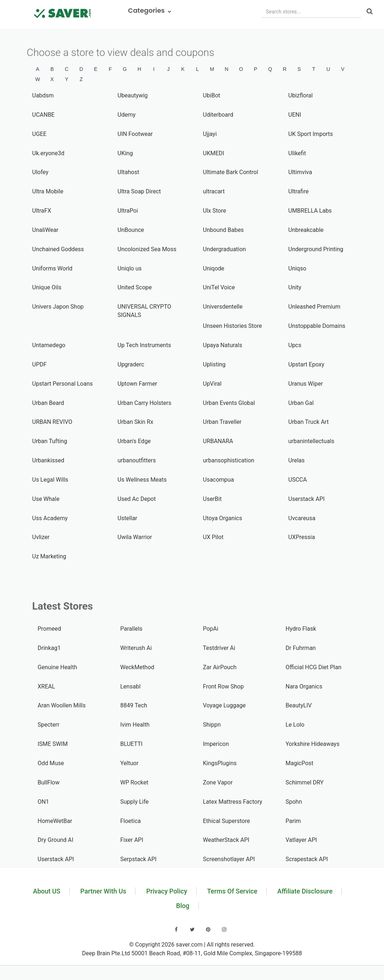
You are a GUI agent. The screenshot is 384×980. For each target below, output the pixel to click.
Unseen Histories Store (233, 326)
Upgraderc (131, 364)
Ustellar (128, 518)
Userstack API (307, 499)
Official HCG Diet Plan (314, 667)
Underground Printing (316, 249)
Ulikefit (297, 153)
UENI (295, 115)
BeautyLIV (299, 705)
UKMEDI (214, 153)
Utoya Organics (223, 518)
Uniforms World (52, 268)
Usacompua (219, 480)
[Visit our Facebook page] (176, 929)
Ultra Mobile (48, 191)
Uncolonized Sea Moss (147, 249)
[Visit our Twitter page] (192, 929)
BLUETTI (131, 744)
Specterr (49, 725)
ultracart (214, 191)
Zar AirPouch (220, 667)
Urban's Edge (134, 441)
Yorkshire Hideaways (312, 744)
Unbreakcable (306, 230)
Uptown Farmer (138, 384)
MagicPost (300, 763)
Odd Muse (51, 763)
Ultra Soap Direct (139, 191)
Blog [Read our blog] (183, 906)
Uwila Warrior (135, 537)
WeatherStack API (226, 840)
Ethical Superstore (227, 821)
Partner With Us (103, 891)
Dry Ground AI (56, 840)
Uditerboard (218, 115)
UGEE (39, 134)
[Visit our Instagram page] (224, 929)
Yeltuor (129, 763)
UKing (125, 153)
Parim (293, 821)
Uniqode (214, 268)
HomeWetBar (55, 821)
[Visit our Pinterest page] (208, 929)
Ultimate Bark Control (231, 172)
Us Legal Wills (50, 480)
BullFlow (49, 782)
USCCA (298, 480)
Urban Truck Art (309, 422)
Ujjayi (210, 134)
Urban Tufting (50, 441)
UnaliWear (45, 230)
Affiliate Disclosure (305, 891)
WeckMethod (137, 667)
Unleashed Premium (314, 307)
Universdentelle (223, 307)
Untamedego (49, 345)
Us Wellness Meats (142, 480)
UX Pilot (213, 537)
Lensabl (130, 686)
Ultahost (129, 172)
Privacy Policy (167, 891)
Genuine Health (58, 667)
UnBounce (131, 230)
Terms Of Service (232, 891)
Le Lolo (295, 725)
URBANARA (218, 441)
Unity (295, 287)
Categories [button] (150, 10)
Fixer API (132, 840)
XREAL (47, 686)
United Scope (135, 287)
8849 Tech (134, 705)
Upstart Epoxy (306, 364)
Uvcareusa (302, 518)
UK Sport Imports (311, 134)
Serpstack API (138, 859)
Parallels (131, 629)
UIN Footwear (135, 134)
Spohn (294, 802)
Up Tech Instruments (144, 345)
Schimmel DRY (305, 782)
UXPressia (302, 537)
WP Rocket (134, 782)
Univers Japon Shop (58, 307)
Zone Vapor (218, 782)
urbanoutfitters (137, 460)
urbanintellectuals (312, 441)
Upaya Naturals (223, 345)
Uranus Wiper (306, 384)
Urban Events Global (229, 403)
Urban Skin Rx (136, 422)
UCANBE (44, 115)
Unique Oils (47, 287)
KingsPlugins (220, 763)
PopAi (211, 629)
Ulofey (41, 172)
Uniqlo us (130, 268)
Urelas (297, 460)
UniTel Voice (219, 287)
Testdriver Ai (219, 648)
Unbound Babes (223, 230)
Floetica (131, 821)
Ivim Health (135, 725)
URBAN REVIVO (52, 422)
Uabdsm (43, 95)
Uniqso (298, 268)
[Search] (370, 12)
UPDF (40, 364)
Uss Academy (50, 518)
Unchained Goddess (58, 249)
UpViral (212, 384)
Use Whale (46, 499)
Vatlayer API (301, 840)
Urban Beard (48, 403)
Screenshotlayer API (229, 859)
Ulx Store (215, 211)
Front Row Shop (223, 686)
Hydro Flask (301, 629)
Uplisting (214, 364)
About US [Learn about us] (47, 891)
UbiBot (212, 95)
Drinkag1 (49, 648)
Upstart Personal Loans (63, 384)
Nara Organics (304, 686)
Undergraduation (225, 249)
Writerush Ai (136, 648)
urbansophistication (229, 460)
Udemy (127, 115)
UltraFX (42, 211)
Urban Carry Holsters (145, 403)
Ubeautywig (133, 95)
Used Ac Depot (137, 499)
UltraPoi (128, 211)
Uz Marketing (49, 556)
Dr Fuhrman (301, 648)
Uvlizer (41, 537)
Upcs (295, 345)
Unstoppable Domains (317, 326)
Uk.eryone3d (48, 153)
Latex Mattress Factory (233, 802)
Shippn (212, 725)
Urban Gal (301, 403)
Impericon (216, 744)
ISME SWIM (53, 744)
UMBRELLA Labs (310, 211)
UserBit (213, 499)
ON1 (43, 802)
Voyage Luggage (225, 705)
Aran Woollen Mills (62, 705)
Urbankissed (48, 460)
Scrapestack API (307, 859)
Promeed (50, 629)
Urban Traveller (222, 422)
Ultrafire (299, 191)
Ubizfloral (301, 95)
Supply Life (134, 802)
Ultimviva (300, 172)
